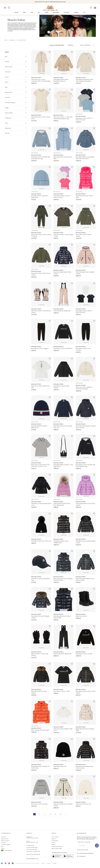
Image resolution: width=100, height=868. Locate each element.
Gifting (3, 848)
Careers (53, 843)
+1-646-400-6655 (33, 849)
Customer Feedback (6, 845)
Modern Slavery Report (57, 848)
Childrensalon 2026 (26, 863)
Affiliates (54, 845)
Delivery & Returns (5, 841)
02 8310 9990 (34, 848)
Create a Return (5, 839)
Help (2, 847)
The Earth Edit (81, 856)
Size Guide (4, 843)
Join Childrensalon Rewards (85, 853)
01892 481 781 (37, 854)
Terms (43, 863)
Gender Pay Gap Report (57, 847)
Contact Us (4, 837)
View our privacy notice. (83, 850)
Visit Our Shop (55, 837)
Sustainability (55, 841)
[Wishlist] (91, 8)
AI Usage (54, 863)
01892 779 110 (31, 846)
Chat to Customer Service (32, 837)
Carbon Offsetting (7, 850)
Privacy (48, 863)
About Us (54, 839)
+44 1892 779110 (36, 851)
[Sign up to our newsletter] (97, 846)
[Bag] (95, 8)
